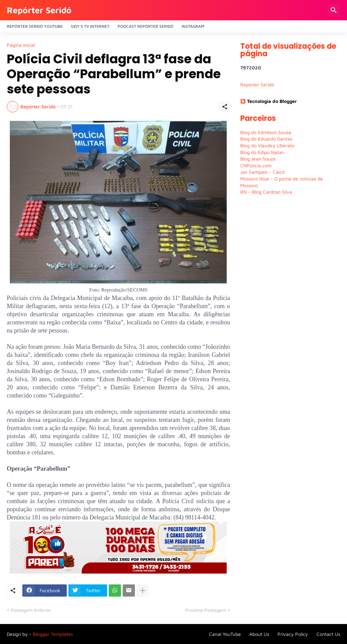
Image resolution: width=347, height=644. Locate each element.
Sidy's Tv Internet (90, 26)
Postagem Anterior (31, 610)
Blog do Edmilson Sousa (266, 132)
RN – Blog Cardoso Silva (266, 192)
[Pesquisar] (334, 10)
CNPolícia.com (256, 165)
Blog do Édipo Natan (262, 152)
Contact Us (328, 634)
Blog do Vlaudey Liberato (267, 145)
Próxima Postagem (206, 610)
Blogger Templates (53, 634)
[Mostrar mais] (143, 591)
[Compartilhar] (225, 107)
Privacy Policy (293, 634)
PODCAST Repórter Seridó (146, 26)
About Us (259, 634)
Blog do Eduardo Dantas (266, 139)
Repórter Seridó (39, 10)
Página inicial (21, 45)
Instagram (193, 26)
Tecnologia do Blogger (269, 101)
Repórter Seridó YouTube (35, 26)
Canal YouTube (225, 634)
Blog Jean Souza (258, 159)
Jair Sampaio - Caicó (262, 172)
